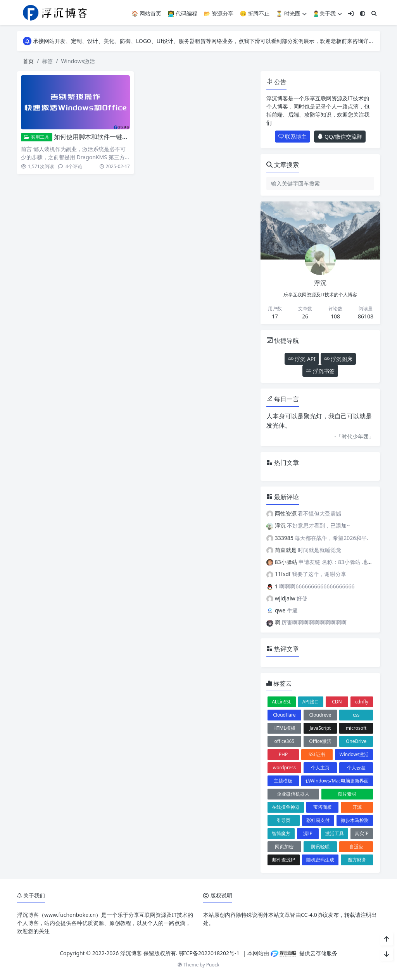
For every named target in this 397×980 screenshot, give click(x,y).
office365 (284, 741)
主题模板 (283, 781)
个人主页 (320, 768)
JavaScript (320, 728)
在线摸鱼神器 (286, 807)
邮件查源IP (284, 860)
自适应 (356, 847)
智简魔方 (281, 833)
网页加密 (284, 847)
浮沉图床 (338, 359)
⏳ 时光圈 (291, 13)
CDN (337, 702)
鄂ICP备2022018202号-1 (209, 953)
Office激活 (320, 741)
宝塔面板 (323, 807)
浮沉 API (302, 359)
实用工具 (37, 137)
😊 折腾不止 (255, 13)
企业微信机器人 (293, 794)
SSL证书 (317, 754)
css (356, 715)
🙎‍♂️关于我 (327, 13)
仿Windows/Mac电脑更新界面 (337, 781)
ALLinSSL (281, 702)
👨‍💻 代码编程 (182, 13)
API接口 (311, 702)
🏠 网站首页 (146, 13)
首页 (28, 61)
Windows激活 (354, 754)
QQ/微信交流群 (340, 137)
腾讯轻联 (320, 847)
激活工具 (335, 833)
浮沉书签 (320, 371)
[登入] (351, 13)
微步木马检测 (355, 820)
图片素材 (347, 794)
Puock (213, 965)
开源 (357, 807)
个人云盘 (356, 768)
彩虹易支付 (318, 820)
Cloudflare (284, 715)
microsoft (356, 728)
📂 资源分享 (218, 13)
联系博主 (293, 137)
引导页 (283, 820)
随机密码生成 (320, 860)
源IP (308, 833)
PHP (283, 754)
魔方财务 (357, 860)
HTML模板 (284, 728)
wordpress (284, 768)
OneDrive (356, 741)
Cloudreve (320, 715)
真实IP (362, 833)
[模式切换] (362, 13)
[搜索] (374, 13)
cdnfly (362, 702)
